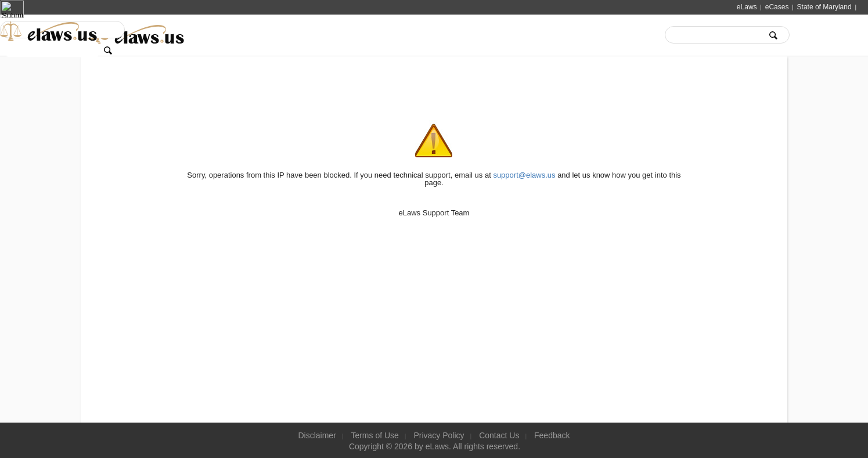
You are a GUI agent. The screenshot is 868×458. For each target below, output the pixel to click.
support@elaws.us (524, 175)
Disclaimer (317, 435)
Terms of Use (374, 435)
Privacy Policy (439, 435)
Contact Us (499, 435)
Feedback (552, 435)
